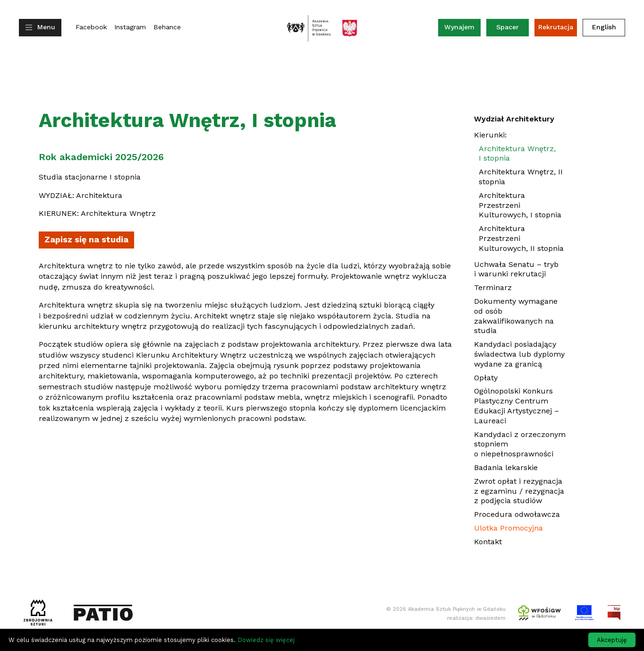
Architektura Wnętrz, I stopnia (517, 154)
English (604, 27)
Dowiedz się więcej (266, 640)
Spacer (508, 27)
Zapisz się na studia (89, 241)
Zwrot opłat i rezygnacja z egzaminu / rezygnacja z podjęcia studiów (519, 491)
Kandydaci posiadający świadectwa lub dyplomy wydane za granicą (519, 354)
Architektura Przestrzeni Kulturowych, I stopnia (520, 205)
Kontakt (488, 542)
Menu (46, 27)
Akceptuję (612, 640)
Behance (167, 27)
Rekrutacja (556, 27)
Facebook (91, 27)
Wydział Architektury (514, 119)
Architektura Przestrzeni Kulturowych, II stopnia (521, 238)
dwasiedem (491, 618)
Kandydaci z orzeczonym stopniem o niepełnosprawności (520, 444)
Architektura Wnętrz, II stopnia (521, 177)
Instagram (130, 27)
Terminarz (493, 287)
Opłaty (486, 378)
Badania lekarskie (506, 467)
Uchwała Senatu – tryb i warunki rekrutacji (516, 269)
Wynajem (462, 29)
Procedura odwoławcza (517, 514)
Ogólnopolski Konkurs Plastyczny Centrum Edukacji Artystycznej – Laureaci (517, 406)
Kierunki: (490, 135)
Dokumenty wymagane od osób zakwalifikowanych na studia (516, 316)
